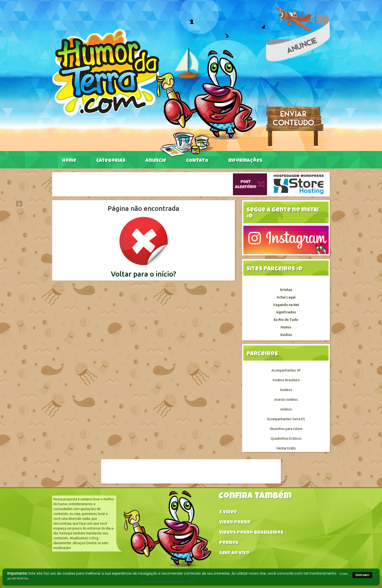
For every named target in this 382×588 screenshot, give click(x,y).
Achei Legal (286, 297)
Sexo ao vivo (234, 554)
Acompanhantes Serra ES (286, 419)
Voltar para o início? (143, 274)
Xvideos (286, 390)
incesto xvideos (286, 400)
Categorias (111, 161)
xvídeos (286, 409)
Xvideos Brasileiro (286, 380)
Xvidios (286, 335)
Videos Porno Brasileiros (251, 533)
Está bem (362, 575)
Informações (245, 161)
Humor (286, 327)
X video (228, 513)
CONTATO (197, 161)
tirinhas (286, 290)
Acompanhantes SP (286, 370)
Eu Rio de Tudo (286, 320)
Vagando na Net (286, 305)
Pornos (229, 543)
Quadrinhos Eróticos (286, 439)
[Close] (19, 204)
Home (69, 161)
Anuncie (156, 161)
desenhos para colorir (286, 429)
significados (286, 312)
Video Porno (235, 523)
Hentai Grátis (286, 448)
